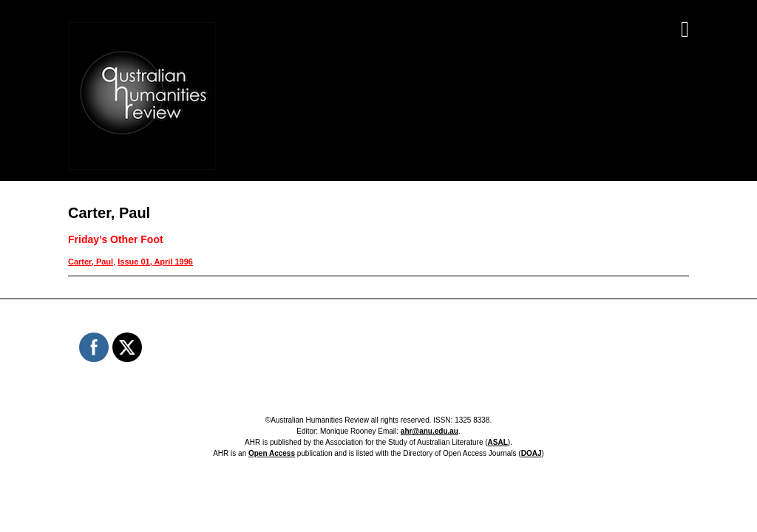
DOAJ (532, 453)
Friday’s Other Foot (116, 239)
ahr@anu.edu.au (430, 431)
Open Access (272, 453)
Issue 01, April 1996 (155, 262)
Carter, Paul (91, 262)
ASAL (498, 442)
